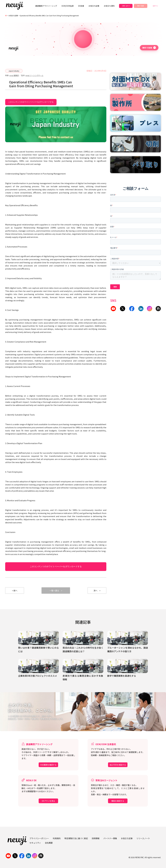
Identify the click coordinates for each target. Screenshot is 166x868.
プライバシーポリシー (39, 838)
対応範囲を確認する (48, 765)
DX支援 (81, 6)
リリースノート (143, 838)
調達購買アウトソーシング (46, 6)
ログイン (155, 6)
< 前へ (15, 591)
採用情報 (96, 838)
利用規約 (57, 838)
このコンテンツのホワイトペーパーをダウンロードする (31, 102)
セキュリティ (35, 843)
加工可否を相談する (118, 765)
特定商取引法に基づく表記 (76, 838)
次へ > (97, 591)
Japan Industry (14, 71)
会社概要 (49, 843)
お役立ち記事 (94, 6)
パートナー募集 (110, 838)
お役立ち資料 (109, 6)
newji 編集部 (14, 75)
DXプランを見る (48, 801)
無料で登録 (141, 6)
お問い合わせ (126, 6)
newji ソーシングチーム (34, 75)
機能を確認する (118, 801)
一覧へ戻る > (56, 591)
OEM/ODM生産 (68, 6)
